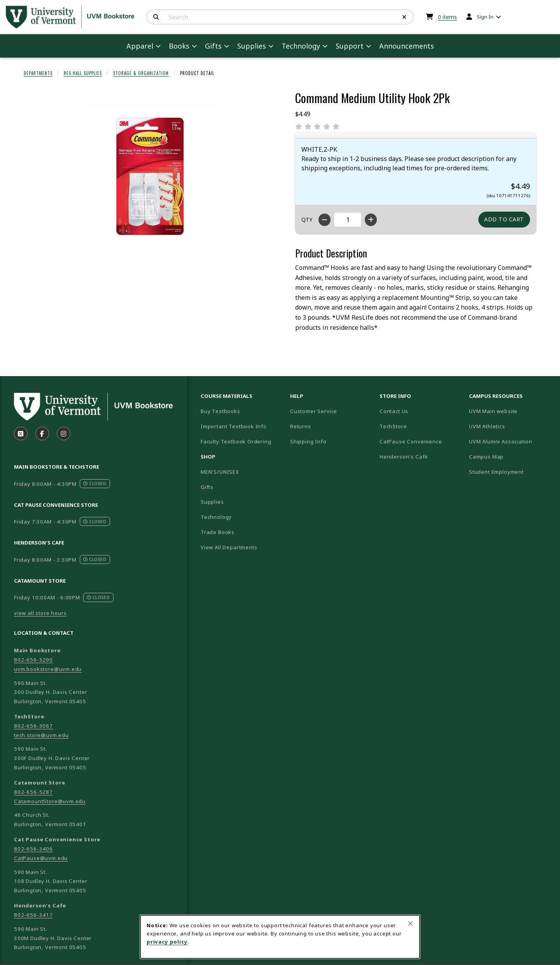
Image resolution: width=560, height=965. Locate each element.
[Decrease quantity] (325, 220)
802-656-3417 (33, 915)
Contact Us (394, 411)
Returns (301, 426)
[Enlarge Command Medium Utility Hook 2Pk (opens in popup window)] (150, 176)
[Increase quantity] (371, 220)
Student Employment (511, 472)
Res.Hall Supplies (83, 73)
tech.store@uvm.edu (41, 735)
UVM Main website (511, 411)
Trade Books (218, 532)
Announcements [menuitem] (407, 46)
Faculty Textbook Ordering (236, 441)
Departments (38, 73)
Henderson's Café (404, 457)
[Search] (156, 17)
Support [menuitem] (350, 46)
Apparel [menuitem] (140, 46)
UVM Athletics (511, 426)
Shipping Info (308, 441)
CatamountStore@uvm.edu (50, 801)
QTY (307, 220)
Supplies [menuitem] (252, 46)
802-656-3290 (33, 660)
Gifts (207, 487)
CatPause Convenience (411, 441)
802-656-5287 (33, 792)
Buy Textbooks (220, 411)
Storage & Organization (141, 73)
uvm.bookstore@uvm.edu (48, 669)
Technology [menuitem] (301, 46)
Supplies (212, 502)
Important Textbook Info (234, 426)
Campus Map (511, 456)
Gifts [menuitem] (213, 46)
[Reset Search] (404, 17)
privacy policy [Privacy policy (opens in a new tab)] (167, 942)
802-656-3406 (33, 849)
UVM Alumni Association (511, 441)
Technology (216, 517)
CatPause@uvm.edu (41, 858)
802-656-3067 (33, 726)
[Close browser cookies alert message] (410, 923)
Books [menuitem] (179, 46)
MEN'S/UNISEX (220, 472)
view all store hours (40, 613)
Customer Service (314, 411)
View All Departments (229, 547)
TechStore (393, 426)
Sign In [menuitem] (485, 17)
